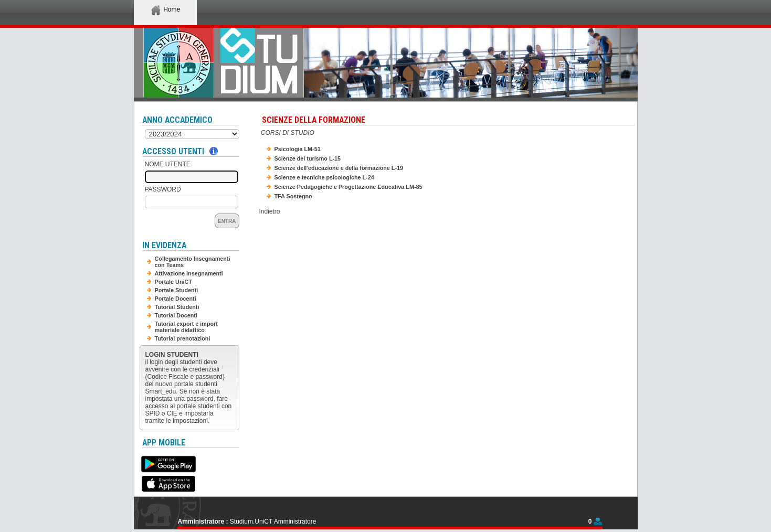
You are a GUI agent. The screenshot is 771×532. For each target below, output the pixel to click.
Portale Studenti (177, 290)
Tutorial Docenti (176, 315)
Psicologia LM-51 (298, 149)
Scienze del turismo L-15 (308, 158)
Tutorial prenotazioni (183, 338)
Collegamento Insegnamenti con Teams (193, 262)
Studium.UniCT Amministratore (273, 522)
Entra (227, 221)
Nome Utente (168, 164)
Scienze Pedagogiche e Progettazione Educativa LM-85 (348, 187)
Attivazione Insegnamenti (189, 273)
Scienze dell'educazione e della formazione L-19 (339, 168)
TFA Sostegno (293, 196)
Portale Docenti (176, 299)
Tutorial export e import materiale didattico (186, 327)
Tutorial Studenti (177, 307)
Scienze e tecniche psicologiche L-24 (324, 177)
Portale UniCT (173, 282)
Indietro (270, 211)
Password (163, 189)
